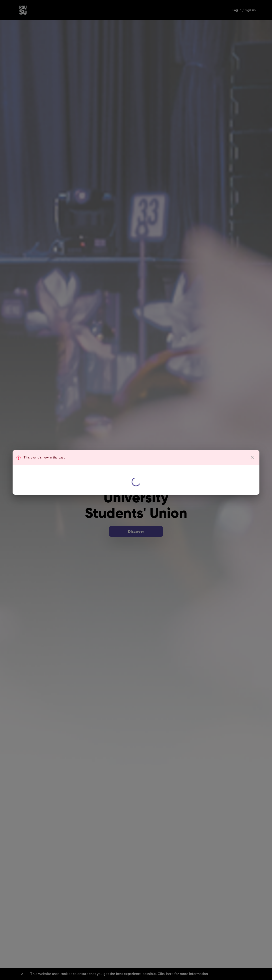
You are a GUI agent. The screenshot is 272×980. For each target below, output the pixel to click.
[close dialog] (252, 457)
